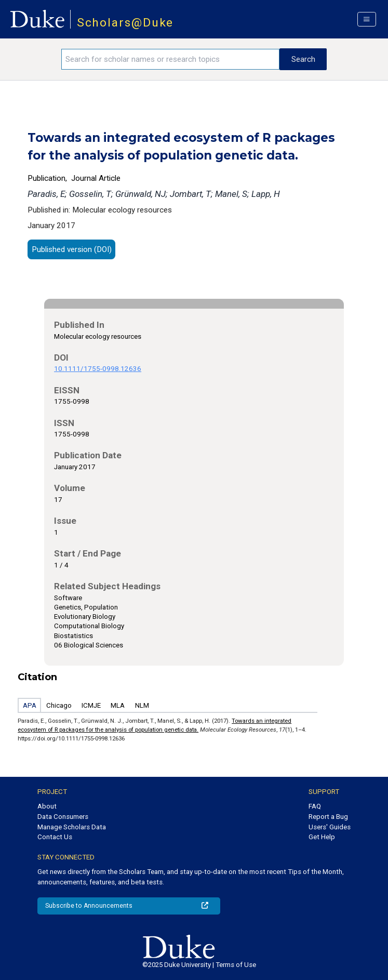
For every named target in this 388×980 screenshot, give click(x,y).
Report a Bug (328, 817)
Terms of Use (236, 965)
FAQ (315, 806)
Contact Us (55, 837)
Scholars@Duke (125, 23)
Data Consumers (63, 817)
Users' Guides (330, 827)
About (47, 806)
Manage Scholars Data (72, 827)
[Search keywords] (170, 59)
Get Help (322, 837)
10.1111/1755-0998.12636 (98, 369)
